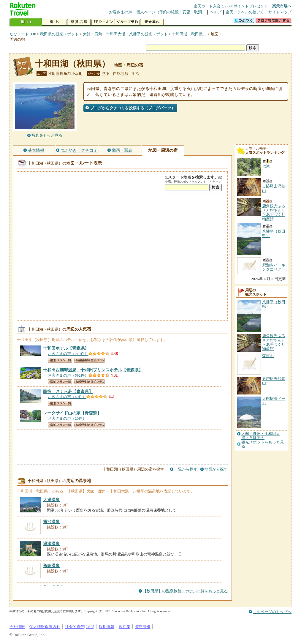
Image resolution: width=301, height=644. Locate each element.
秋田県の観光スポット (59, 34)
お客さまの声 (121, 12)
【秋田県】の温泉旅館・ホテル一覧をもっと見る (185, 591)
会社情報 (17, 627)
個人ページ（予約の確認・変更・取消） (171, 12)
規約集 (125, 627)
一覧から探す (186, 469)
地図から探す (216, 469)
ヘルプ (216, 12)
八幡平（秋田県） (274, 304)
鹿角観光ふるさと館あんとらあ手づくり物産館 (274, 342)
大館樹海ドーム (274, 401)
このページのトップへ (272, 612)
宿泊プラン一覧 (60, 360)
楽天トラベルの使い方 (245, 12)
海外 (55, 22)
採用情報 (107, 627)
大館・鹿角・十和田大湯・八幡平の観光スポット (125, 34)
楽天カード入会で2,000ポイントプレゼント (231, 6)
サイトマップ (280, 12)
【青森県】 (66, 348)
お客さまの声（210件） (68, 354)
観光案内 (152, 22)
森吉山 (268, 356)
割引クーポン (103, 22)
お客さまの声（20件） (67, 418)
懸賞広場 (79, 22)
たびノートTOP (23, 34)
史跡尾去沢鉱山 (274, 381)
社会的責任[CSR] (80, 627)
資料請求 (143, 627)
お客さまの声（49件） (67, 397)
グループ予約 (128, 22)
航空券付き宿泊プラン (89, 360)
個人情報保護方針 (45, 627)
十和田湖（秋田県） (189, 34)
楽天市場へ (282, 6)
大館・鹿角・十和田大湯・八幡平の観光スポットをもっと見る (263, 440)
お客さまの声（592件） (68, 375)
